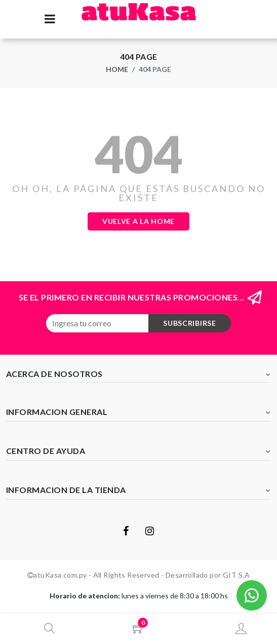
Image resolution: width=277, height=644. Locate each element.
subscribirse (189, 323)
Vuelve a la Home (138, 221)
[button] (252, 594)
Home (117, 69)
